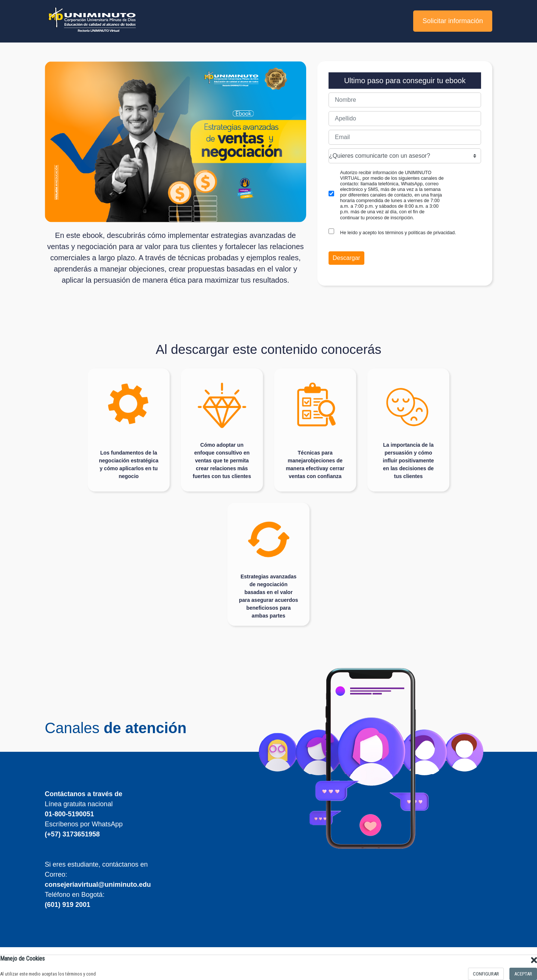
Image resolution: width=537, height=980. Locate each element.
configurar (486, 974)
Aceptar (523, 974)
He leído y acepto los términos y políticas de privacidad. (398, 233)
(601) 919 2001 (67, 905)
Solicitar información (453, 21)
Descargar (346, 258)
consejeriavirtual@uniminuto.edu (98, 885)
